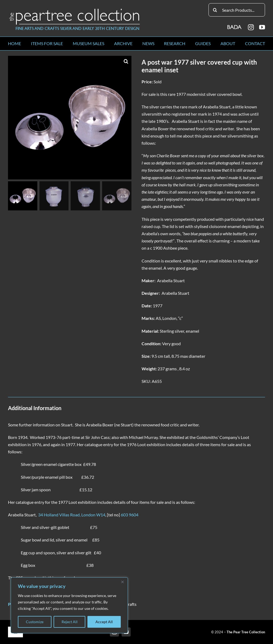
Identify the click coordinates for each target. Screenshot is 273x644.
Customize (35, 622)
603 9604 (130, 515)
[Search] (215, 10)
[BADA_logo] (235, 25)
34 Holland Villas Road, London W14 (72, 515)
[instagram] (251, 27)
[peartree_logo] (75, 10)
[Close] (122, 582)
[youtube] (262, 27)
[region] (69, 605)
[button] (126, 61)
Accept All (104, 622)
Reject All (70, 622)
